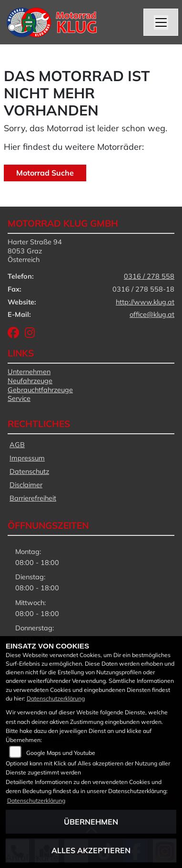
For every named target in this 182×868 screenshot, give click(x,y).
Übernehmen (91, 822)
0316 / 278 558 (149, 276)
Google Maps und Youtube (61, 753)
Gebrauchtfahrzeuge (40, 390)
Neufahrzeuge (30, 381)
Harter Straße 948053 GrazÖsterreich (35, 251)
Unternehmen (29, 372)
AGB (17, 445)
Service (19, 398)
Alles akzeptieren (91, 850)
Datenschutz (29, 471)
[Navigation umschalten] (161, 22)
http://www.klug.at (145, 302)
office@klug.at (152, 314)
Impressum (27, 458)
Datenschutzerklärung (56, 698)
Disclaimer (26, 485)
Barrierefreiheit (33, 498)
